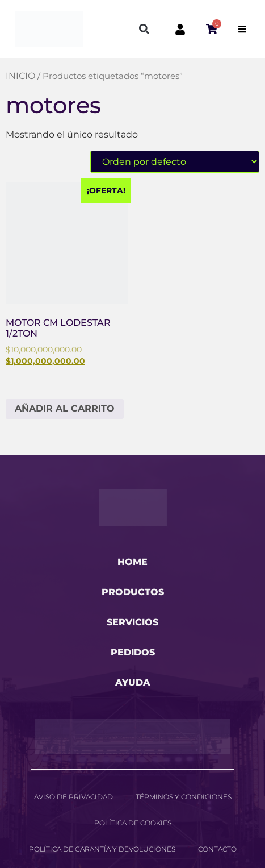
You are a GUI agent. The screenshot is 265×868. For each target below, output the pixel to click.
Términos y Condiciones (184, 797)
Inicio (20, 76)
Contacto (217, 849)
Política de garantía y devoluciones (102, 849)
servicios (132, 622)
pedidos (133, 652)
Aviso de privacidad (73, 797)
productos (133, 592)
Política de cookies (133, 823)
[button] (144, 29)
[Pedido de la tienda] (175, 162)
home (132, 562)
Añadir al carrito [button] (65, 408)
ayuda (133, 682)
